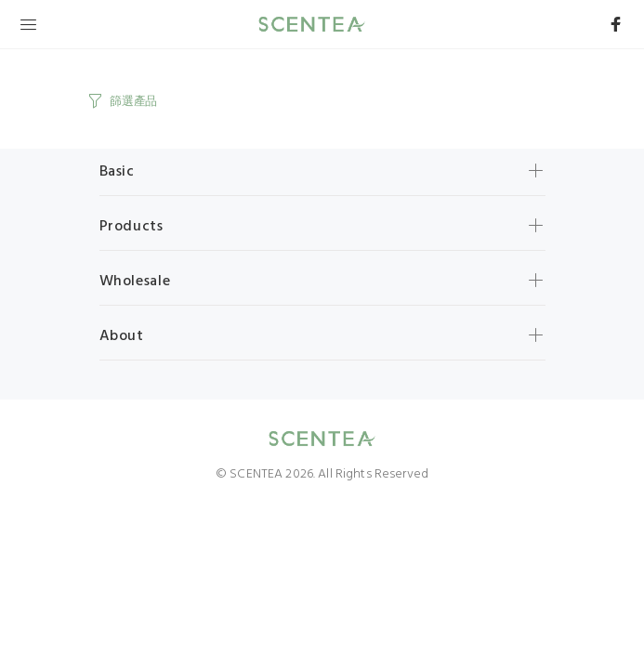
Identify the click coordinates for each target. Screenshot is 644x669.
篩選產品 (133, 102)
